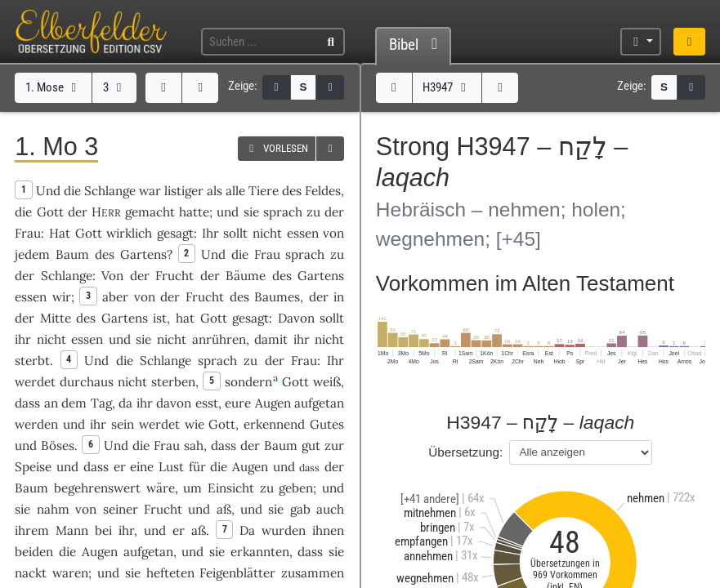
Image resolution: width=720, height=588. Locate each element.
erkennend (274, 424)
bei (103, 530)
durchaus (87, 382)
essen (303, 233)
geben (296, 488)
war (150, 191)
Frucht (174, 276)
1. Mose (54, 87)
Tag (101, 403)
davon (174, 403)
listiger (184, 191)
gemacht (150, 212)
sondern (248, 382)
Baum (72, 254)
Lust (171, 467)
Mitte (56, 318)
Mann (72, 530)
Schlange (110, 191)
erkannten (260, 552)
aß (224, 509)
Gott (50, 212)
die (23, 212)
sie (336, 552)
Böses (58, 445)
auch (330, 509)
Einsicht (231, 488)
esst (207, 403)
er (120, 467)
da (125, 403)
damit (271, 339)
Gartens (143, 254)
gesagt (175, 233)
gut (311, 445)
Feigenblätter (237, 573)
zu (313, 212)
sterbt (32, 361)
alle (235, 191)
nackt (31, 573)
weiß (327, 382)
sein (123, 424)
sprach (283, 212)
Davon (296, 318)
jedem (32, 254)
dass (27, 403)
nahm (53, 509)
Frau (28, 233)
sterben (173, 382)
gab (300, 509)
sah (194, 445)
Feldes (323, 191)
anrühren (219, 339)
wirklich (129, 233)
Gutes (327, 424)
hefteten (170, 573)
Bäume (246, 276)
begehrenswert (97, 488)
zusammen (313, 573)
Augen (273, 403)
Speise (33, 467)
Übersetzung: (465, 452)
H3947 (447, 87)
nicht (267, 233)
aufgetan (319, 403)
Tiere (264, 191)
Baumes (277, 297)
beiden (34, 552)
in (339, 297)
